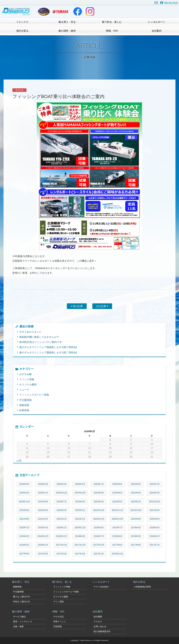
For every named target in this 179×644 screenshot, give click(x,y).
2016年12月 (117, 554)
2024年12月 (62, 493)
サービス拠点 (19, 617)
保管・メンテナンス (23, 622)
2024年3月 (155, 493)
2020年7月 (24, 528)
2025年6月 (117, 484)
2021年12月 (99, 510)
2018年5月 (136, 536)
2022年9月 (24, 510)
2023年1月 (136, 502)
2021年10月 (136, 510)
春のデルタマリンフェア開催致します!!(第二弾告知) (48, 352)
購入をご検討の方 (22, 597)
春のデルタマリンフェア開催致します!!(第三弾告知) (48, 347)
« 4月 (19, 460)
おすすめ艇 (25, 374)
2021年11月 (117, 510)
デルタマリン (16, 11)
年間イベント (60, 622)
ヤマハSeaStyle (101, 587)
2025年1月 (43, 493)
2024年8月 (99, 493)
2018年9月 (80, 536)
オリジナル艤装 (28, 384)
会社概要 (98, 617)
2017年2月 (80, 554)
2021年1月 (80, 519)
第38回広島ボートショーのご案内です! (41, 342)
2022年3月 (43, 510)
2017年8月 (136, 545)
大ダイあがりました (30, 332)
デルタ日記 (59, 617)
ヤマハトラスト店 (44, 11)
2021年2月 (61, 519)
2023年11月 (24, 502)
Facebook (78, 11)
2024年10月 (80, 493)
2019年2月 (24, 536)
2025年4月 (155, 484)
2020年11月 (99, 519)
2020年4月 (43, 528)
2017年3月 (61, 554)
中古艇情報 (25, 400)
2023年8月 (43, 502)
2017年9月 (117, 545)
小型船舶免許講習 (142, 587)
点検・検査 (18, 627)
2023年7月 (61, 502)
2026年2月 (80, 484)
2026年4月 (43, 484)
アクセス (98, 622)
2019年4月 (155, 528)
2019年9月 (99, 528)
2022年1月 (80, 510)
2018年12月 (43, 536)
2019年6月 (136, 528)
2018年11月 (62, 536)
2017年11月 (80, 545)
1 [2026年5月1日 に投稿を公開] (110, 440)
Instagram (90, 11)
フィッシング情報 (62, 587)
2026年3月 (61, 484)
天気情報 (57, 627)
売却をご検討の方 (22, 602)
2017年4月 (43, 554)
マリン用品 (59, 602)
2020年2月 (61, 528)
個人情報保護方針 (102, 631)
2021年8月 (24, 519)
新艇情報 (24, 405)
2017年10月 (99, 545)
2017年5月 (24, 554)
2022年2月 (61, 510)
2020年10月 (117, 519)
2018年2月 (24, 545)
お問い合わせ (156, 3)
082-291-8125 (171, 3)
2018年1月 (43, 545)
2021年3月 (43, 519)
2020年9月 (136, 519)
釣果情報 (24, 410)
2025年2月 (24, 493)
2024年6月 (117, 493)
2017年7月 (155, 545)
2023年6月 (80, 502)
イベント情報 (27, 379)
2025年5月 (136, 484)
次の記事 (102, 306)
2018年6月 (117, 536)
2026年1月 (99, 484)
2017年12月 (62, 545)
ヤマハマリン (60, 11)
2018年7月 (99, 536)
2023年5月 (99, 502)
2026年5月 (24, 484)
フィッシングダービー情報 (34, 395)
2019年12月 (80, 528)
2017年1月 (99, 554)
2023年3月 (117, 502)
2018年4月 (155, 536)
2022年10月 (155, 502)
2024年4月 (136, 493)
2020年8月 (155, 519)
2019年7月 (117, 528)
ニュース (24, 390)
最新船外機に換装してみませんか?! (39, 337)
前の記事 (77, 306)
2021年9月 (155, 510)
